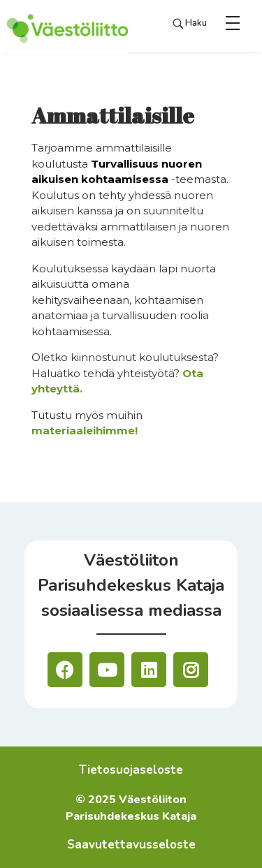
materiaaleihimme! (85, 431)
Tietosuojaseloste (131, 770)
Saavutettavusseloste (131, 845)
